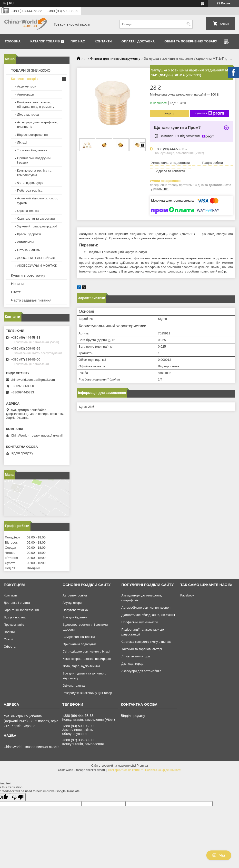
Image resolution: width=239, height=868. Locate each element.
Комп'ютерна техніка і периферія (87, 659)
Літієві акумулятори (136, 656)
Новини (17, 284)
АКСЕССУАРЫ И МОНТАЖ (37, 266)
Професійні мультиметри (140, 622)
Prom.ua (142, 766)
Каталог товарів (45, 41)
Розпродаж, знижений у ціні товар (87, 693)
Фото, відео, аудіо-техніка (81, 666)
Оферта (10, 647)
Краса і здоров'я (29, 234)
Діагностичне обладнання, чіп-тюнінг (148, 615)
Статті (16, 292)
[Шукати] (188, 24)
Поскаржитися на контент (125, 770)
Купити (169, 113)
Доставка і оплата (17, 603)
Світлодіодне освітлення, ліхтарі (86, 651)
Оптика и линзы (29, 250)
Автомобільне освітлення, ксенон (146, 608)
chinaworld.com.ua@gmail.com (33, 380)
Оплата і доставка (138, 41)
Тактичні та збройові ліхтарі (142, 649)
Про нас (78, 41)
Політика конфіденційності (163, 770)
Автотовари (26, 94)
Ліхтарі (22, 142)
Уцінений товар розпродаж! (37, 226)
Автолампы (25, 242)
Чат (219, 855)
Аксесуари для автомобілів (141, 671)
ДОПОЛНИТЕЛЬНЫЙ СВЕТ (38, 258)
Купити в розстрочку (28, 275)
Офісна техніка (28, 211)
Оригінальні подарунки (79, 644)
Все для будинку (75, 617)
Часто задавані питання (31, 300)
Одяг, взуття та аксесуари (36, 219)
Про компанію (14, 625)
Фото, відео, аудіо (30, 183)
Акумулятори (27, 86)
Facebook (187, 595)
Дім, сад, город (28, 114)
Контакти (103, 41)
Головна (13, 41)
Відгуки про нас (15, 617)
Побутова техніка (30, 190)
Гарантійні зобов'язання (21, 610)
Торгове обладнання (32, 150)
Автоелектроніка (75, 595)
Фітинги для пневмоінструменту (115, 59)
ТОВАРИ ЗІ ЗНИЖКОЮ (31, 70)
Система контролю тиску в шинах (146, 642)
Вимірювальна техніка (79, 637)
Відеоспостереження (32, 135)
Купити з (209, 113)
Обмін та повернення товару (191, 41)
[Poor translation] (18, 797)
